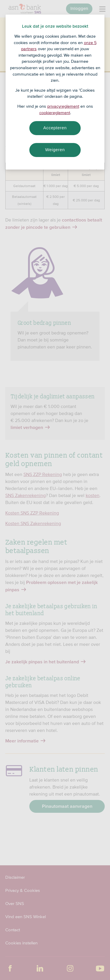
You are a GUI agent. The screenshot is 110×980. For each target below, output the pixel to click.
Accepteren (55, 128)
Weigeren (55, 150)
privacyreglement (63, 106)
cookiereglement (55, 113)
